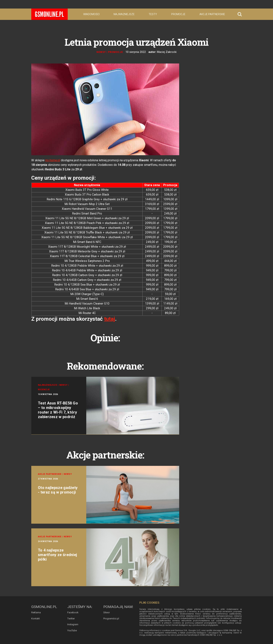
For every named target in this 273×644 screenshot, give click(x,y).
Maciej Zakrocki (167, 52)
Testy (153, 14)
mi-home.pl (53, 160)
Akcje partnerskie (212, 14)
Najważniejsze (124, 14)
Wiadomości (91, 14)
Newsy (101, 52)
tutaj (110, 319)
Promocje (178, 14)
